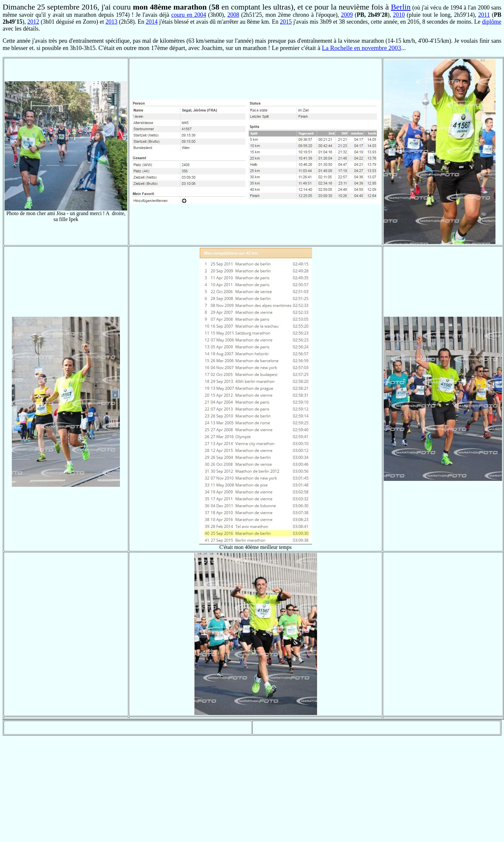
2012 (33, 22)
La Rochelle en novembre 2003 (362, 48)
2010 (399, 15)
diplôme (492, 22)
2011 (484, 15)
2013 (111, 22)
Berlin (401, 7)
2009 (347, 15)
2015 (286, 22)
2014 (152, 22)
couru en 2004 (189, 15)
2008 (233, 15)
